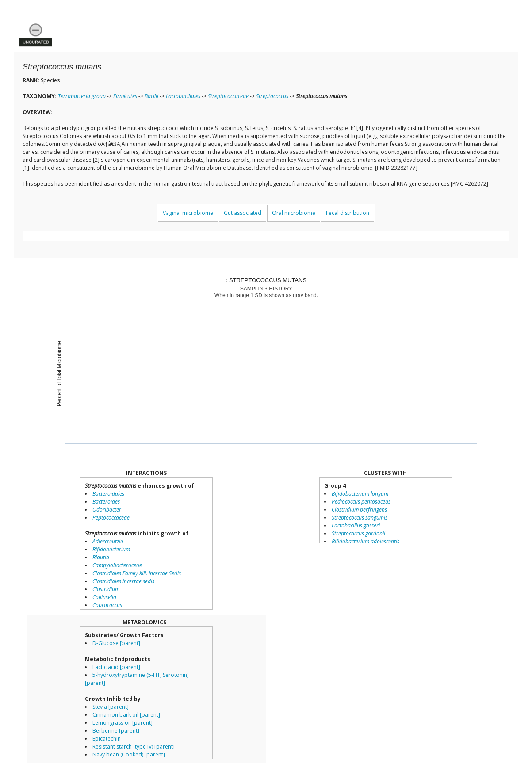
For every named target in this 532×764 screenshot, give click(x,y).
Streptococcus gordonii (358, 533)
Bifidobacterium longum (360, 494)
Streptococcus (272, 96)
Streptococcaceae (228, 96)
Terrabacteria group (82, 96)
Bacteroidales (108, 494)
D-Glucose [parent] (116, 643)
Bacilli (151, 96)
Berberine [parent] (116, 731)
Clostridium (106, 589)
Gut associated (243, 213)
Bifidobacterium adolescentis (366, 541)
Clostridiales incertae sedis (123, 581)
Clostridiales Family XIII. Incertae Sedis (137, 573)
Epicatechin (107, 739)
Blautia (101, 557)
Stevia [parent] (111, 707)
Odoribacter (107, 510)
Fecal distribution (348, 213)
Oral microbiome (294, 213)
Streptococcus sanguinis (360, 518)
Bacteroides (106, 502)
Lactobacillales (183, 96)
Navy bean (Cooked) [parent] (129, 754)
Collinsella (104, 597)
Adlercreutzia (108, 541)
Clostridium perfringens (359, 510)
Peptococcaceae (111, 518)
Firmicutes (125, 96)
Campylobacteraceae (117, 565)
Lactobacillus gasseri (356, 525)
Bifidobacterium (111, 549)
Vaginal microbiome (188, 213)
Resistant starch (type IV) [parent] (134, 747)
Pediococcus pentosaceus (361, 502)
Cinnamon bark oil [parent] (126, 715)
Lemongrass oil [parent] (122, 723)
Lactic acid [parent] (116, 667)
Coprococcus (107, 605)
